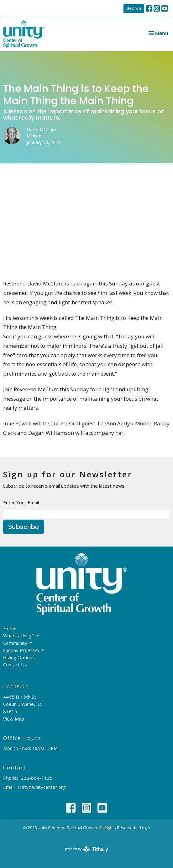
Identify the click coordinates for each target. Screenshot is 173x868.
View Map (14, 719)
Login (145, 828)
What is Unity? (22, 636)
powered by (86, 849)
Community (18, 643)
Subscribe (24, 527)
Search (134, 8)
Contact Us (15, 665)
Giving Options (19, 657)
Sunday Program (24, 650)
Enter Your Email (21, 502)
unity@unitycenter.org (42, 787)
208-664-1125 (37, 778)
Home (10, 628)
